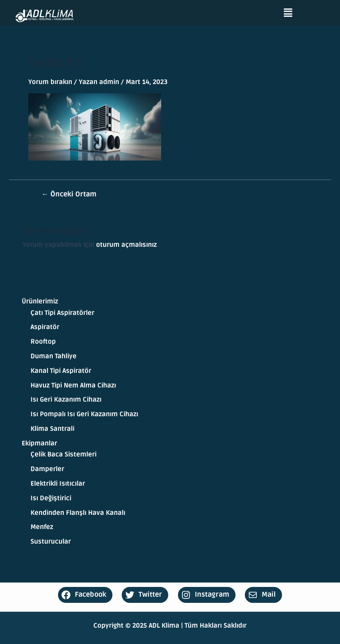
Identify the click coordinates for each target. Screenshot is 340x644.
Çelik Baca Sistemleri (64, 454)
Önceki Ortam (69, 195)
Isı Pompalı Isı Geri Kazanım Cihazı (84, 414)
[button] (288, 13)
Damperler (47, 469)
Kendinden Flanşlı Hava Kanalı (78, 513)
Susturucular (51, 542)
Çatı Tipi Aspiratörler (62, 313)
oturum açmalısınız (126, 245)
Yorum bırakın (50, 82)
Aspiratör (45, 327)
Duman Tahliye (54, 356)
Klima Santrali (52, 429)
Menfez (42, 527)
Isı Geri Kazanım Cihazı (66, 400)
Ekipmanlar (39, 443)
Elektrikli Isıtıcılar (58, 484)
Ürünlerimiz (40, 301)
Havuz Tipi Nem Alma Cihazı (73, 385)
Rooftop (43, 342)
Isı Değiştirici (51, 498)
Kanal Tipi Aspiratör (61, 371)
